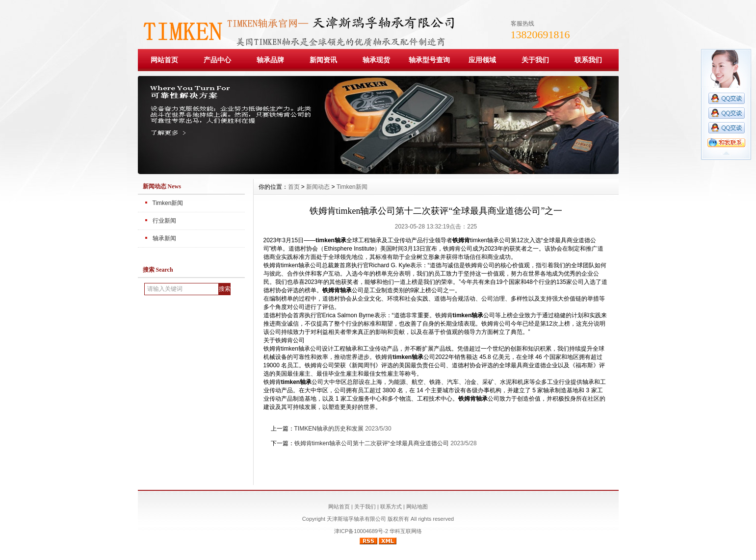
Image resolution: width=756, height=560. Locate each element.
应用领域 (482, 60)
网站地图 (417, 507)
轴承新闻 (164, 238)
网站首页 (164, 60)
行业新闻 (164, 221)
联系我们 (588, 60)
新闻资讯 (323, 60)
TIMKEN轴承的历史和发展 (329, 429)
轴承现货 (376, 60)
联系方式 (391, 507)
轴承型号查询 (429, 60)
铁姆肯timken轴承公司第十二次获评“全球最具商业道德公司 (372, 443)
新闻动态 (318, 187)
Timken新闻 (168, 203)
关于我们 (535, 60)
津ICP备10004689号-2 (361, 531)
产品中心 (217, 60)
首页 (294, 187)
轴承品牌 (270, 60)
